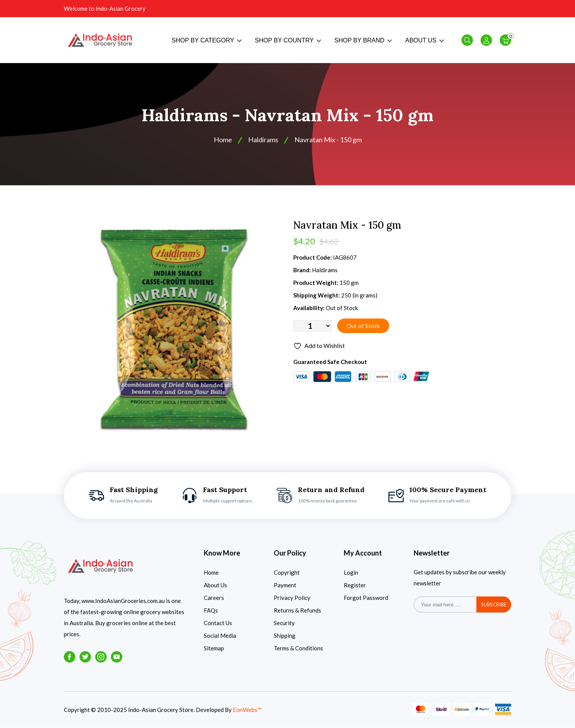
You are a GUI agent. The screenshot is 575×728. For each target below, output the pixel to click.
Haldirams (263, 140)
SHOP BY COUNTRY (288, 40)
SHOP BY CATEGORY (206, 40)
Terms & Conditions (298, 648)
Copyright (287, 573)
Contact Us (218, 623)
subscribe (494, 605)
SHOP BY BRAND (363, 40)
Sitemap (214, 648)
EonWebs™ (247, 710)
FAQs (211, 611)
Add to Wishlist (319, 347)
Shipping (285, 636)
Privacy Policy (292, 598)
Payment (285, 585)
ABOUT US (425, 40)
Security (284, 623)
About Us (215, 585)
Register (355, 585)
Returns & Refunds (297, 611)
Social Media (220, 636)
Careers (214, 598)
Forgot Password (366, 598)
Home (223, 140)
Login (351, 573)
